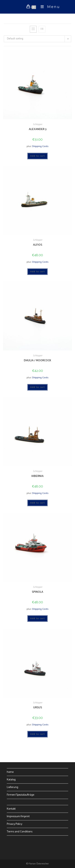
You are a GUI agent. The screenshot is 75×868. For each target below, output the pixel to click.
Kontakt (11, 809)
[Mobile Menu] (49, 7)
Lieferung (12, 787)
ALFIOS (38, 245)
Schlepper (38, 124)
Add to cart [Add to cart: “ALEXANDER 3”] (37, 156)
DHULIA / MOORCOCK (37, 361)
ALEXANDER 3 (38, 129)
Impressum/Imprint (18, 816)
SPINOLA (37, 592)
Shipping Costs (40, 146)
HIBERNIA (37, 476)
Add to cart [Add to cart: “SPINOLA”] (37, 618)
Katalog (11, 780)
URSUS (38, 708)
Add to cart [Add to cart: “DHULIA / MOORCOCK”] (37, 387)
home (10, 772)
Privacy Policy (14, 824)
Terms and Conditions (20, 832)
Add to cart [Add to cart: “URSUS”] (37, 734)
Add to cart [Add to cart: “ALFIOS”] (37, 272)
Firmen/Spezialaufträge (20, 795)
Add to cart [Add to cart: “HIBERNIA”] (37, 503)
